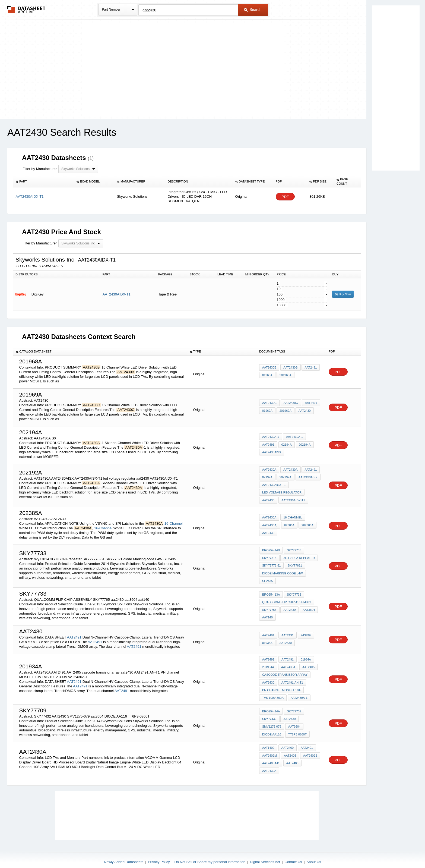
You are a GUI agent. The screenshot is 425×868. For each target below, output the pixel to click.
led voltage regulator (282, 492)
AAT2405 (308, 663)
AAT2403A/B (271, 758)
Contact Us (293, 850)
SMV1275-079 (272, 721)
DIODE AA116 (272, 729)
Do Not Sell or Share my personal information (210, 850)
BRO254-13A (271, 592)
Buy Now (343, 294)
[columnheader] (43, 182)
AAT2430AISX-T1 (274, 484)
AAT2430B (269, 368)
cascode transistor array (285, 671)
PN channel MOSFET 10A (281, 685)
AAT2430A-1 (271, 437)
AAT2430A (269, 470)
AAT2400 (287, 743)
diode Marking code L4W (283, 571)
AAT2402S (310, 751)
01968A (267, 375)
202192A (285, 477)
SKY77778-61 (272, 563)
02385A (289, 524)
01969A (267, 411)
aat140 (267, 614)
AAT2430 (304, 411)
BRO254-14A (271, 707)
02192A (267, 477)
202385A (307, 524)
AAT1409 (268, 743)
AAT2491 (310, 368)
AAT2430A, (270, 524)
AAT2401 (306, 743)
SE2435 (267, 578)
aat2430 (268, 499)
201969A (285, 411)
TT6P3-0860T (297, 729)
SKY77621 (295, 563)
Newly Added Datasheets (124, 850)
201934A (268, 663)
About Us (314, 850)
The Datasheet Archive (26, 10)
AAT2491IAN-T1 (292, 678)
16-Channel (174, 522)
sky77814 (269, 556)
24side (305, 632)
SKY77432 (269, 714)
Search (253, 10)
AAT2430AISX (272, 452)
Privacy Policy (159, 850)
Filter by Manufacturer (40, 169)
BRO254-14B (271, 549)
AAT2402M (269, 751)
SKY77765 (269, 606)
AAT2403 (292, 758)
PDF (285, 197)
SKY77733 (294, 549)
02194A (286, 445)
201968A (285, 375)
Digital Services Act (265, 850)
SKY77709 (294, 707)
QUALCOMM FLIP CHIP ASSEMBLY (287, 599)
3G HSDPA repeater (299, 556)
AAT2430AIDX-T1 (117, 294)
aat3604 (308, 606)
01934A (267, 640)
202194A (304, 445)
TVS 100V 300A (273, 693)
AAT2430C (269, 403)
